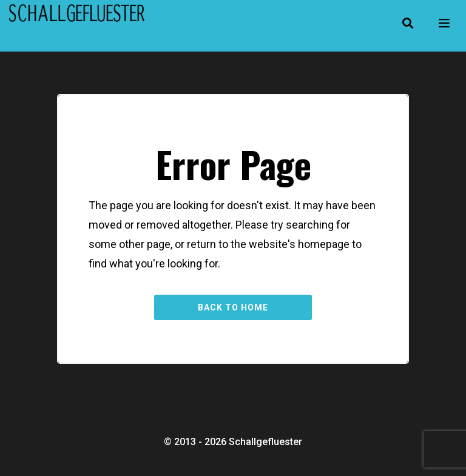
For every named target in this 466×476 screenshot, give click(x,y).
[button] (408, 23)
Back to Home (233, 307)
